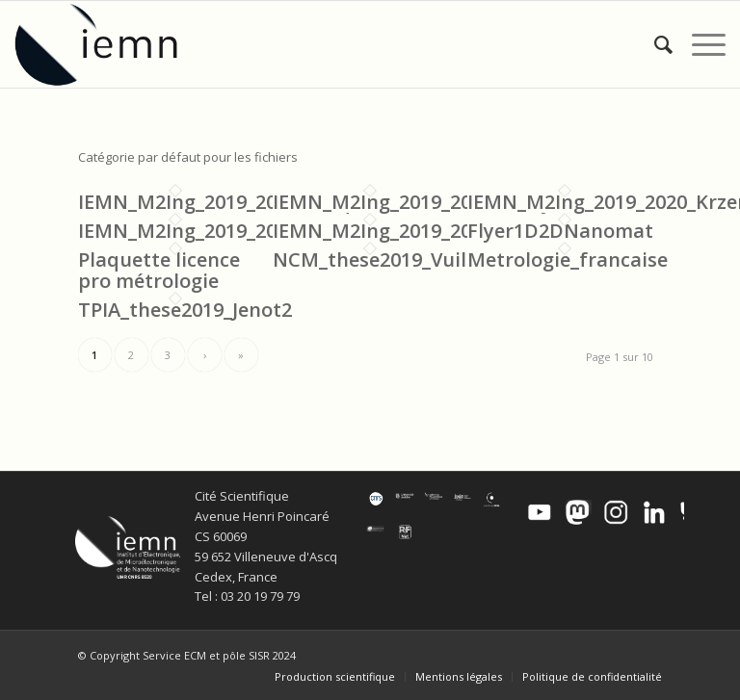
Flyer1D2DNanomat (560, 231)
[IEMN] (109, 44)
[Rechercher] (654, 44)
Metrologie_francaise (568, 259)
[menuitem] (654, 44)
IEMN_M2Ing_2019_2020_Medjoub (429, 202)
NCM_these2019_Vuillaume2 (404, 259)
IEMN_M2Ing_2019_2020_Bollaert (424, 231)
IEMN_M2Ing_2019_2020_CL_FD (221, 231)
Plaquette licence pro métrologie (159, 270)
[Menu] (699, 44)
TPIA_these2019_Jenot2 (185, 310)
